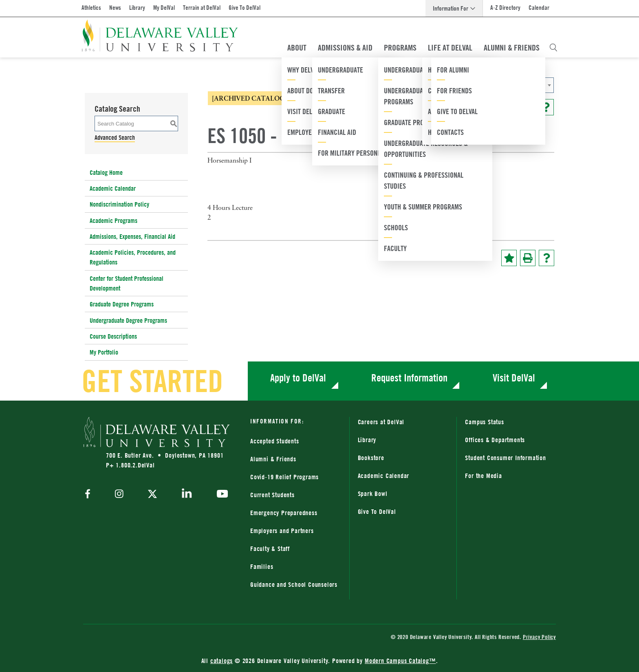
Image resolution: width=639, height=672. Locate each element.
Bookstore (371, 458)
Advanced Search (115, 137)
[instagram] (119, 495)
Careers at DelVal (381, 422)
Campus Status (484, 422)
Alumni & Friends (512, 48)
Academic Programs (113, 220)
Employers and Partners (282, 531)
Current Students (272, 495)
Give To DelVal (245, 8)
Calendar (539, 8)
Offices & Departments (495, 440)
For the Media (483, 476)
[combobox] (472, 85)
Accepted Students (275, 441)
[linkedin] (187, 495)
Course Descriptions (113, 336)
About (297, 48)
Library (137, 8)
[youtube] (220, 495)
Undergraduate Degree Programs (128, 320)
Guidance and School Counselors (294, 584)
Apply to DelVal (298, 378)
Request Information (409, 378)
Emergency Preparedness (284, 513)
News (115, 8)
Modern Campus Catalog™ (400, 661)
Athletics (91, 8)
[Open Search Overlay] (553, 48)
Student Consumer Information (505, 458)
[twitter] (152, 495)
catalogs (221, 661)
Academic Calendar (113, 188)
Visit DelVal (514, 378)
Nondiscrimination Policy (119, 204)
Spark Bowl (373, 494)
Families (262, 566)
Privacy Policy (539, 637)
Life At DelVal (450, 48)
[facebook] (90, 495)
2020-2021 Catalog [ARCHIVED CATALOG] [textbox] (445, 85)
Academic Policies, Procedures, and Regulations (133, 257)
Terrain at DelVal (202, 8)
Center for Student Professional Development (127, 283)
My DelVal (164, 8)
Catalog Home (106, 172)
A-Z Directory (505, 8)
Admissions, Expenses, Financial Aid (132, 236)
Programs (400, 48)
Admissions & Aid (345, 48)
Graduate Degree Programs (122, 304)
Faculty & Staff (270, 549)
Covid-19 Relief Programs (284, 477)
